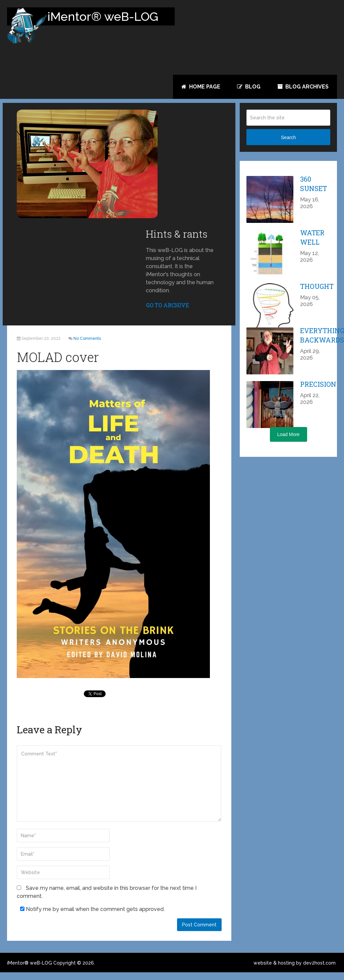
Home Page (201, 87)
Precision (318, 392)
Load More (289, 442)
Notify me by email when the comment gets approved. (92, 916)
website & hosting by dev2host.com (295, 971)
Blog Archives (303, 87)
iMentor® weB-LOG (30, 971)
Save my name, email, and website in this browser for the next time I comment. (107, 899)
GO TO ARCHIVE (167, 313)
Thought (317, 294)
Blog (249, 87)
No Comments (87, 346)
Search (288, 145)
